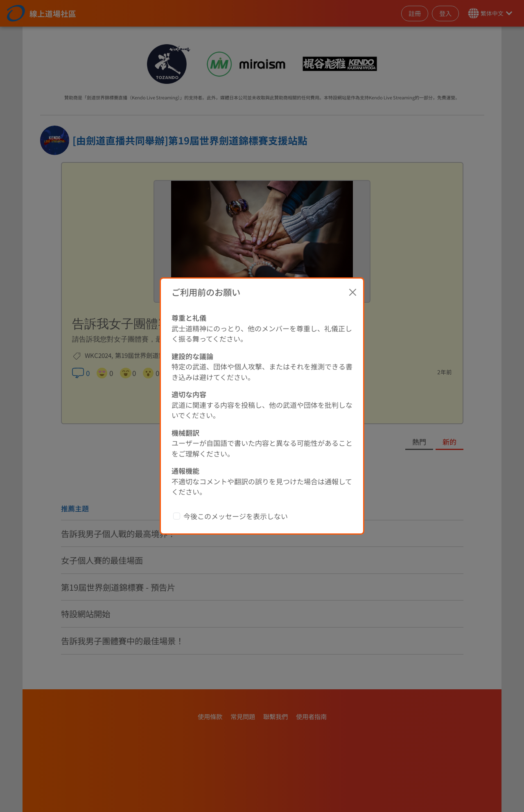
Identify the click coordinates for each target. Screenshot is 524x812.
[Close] (353, 292)
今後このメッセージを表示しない (236, 516)
